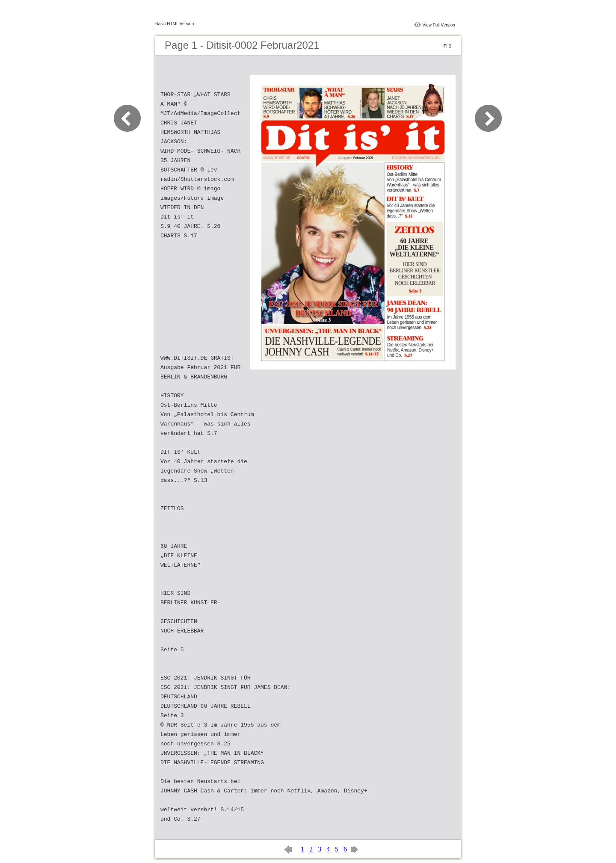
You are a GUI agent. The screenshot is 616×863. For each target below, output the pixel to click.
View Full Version (439, 25)
